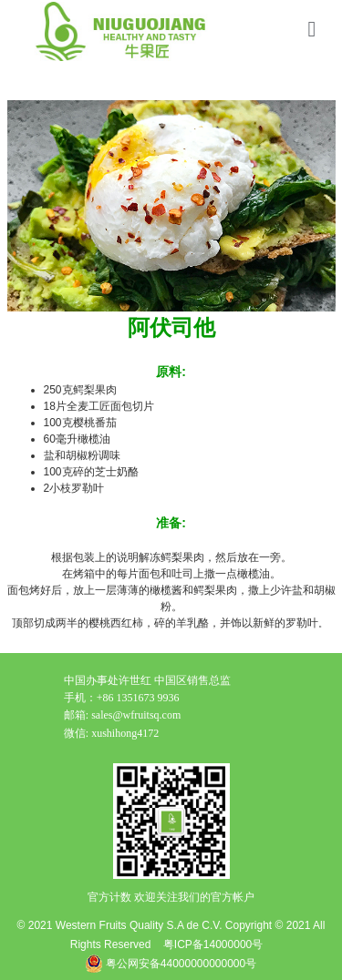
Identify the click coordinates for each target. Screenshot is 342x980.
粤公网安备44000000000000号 (171, 964)
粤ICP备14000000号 (213, 944)
